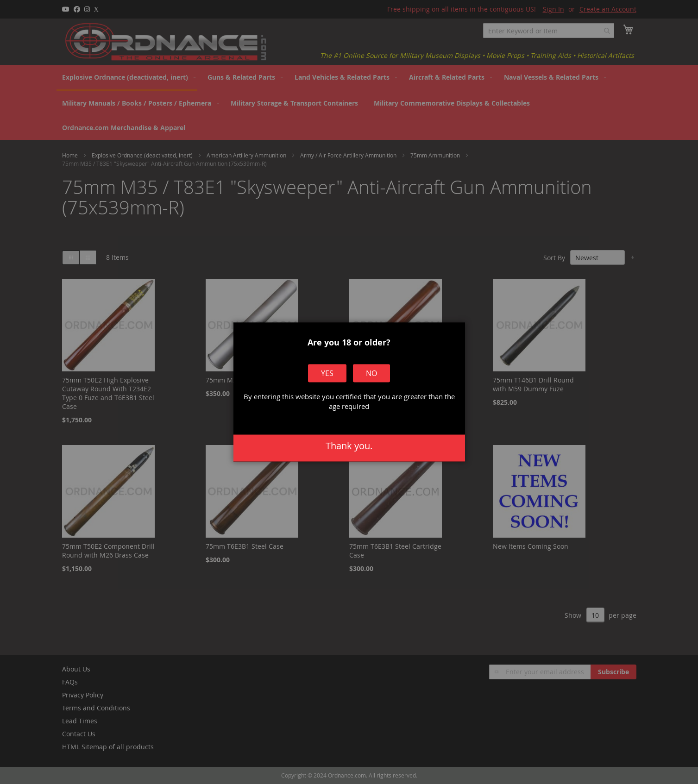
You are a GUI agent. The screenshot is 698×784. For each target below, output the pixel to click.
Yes (328, 374)
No (371, 374)
